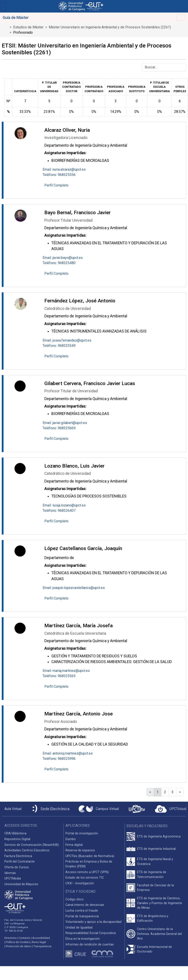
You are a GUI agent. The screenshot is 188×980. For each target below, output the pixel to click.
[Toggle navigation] (3, 6)
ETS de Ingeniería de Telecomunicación (152, 875)
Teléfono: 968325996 (59, 759)
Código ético (75, 899)
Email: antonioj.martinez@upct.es (68, 753)
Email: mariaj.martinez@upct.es (66, 671)
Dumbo (71, 839)
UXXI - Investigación (80, 883)
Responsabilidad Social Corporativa (91, 933)
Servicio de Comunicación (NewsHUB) (32, 845)
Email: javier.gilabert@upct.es (65, 423)
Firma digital (74, 845)
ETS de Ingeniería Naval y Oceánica (155, 862)
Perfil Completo (56, 185)
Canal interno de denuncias (85, 905)
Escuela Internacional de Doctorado (155, 949)
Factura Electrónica (18, 856)
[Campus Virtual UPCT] (99, 809)
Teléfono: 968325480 (59, 263)
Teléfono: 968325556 (59, 175)
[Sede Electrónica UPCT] (50, 809)
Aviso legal (39, 942)
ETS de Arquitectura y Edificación (153, 919)
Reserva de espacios (80, 850)
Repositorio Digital (17, 839)
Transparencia (42, 946)
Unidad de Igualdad (79, 928)
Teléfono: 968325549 (59, 346)
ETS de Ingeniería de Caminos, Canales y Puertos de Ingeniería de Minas (159, 903)
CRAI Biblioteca (15, 833)
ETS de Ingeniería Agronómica (159, 836)
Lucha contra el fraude (82, 911)
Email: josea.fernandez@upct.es (67, 340)
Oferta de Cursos (17, 867)
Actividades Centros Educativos (27, 850)
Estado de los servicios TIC (85, 878)
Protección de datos (19, 946)
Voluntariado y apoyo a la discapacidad (93, 922)
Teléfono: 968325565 (59, 676)
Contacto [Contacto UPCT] (24, 938)
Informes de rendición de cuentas (90, 944)
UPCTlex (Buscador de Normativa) (90, 856)
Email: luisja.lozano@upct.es (64, 505)
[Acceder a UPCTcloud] (171, 809)
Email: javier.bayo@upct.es (63, 258)
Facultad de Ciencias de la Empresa (155, 888)
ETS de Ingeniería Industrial (156, 849)
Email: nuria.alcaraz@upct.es (64, 169)
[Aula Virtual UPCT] (12, 809)
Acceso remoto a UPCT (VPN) (87, 872)
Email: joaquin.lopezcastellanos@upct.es (74, 588)
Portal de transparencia (82, 916)
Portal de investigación (82, 833)
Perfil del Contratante (20, 862)
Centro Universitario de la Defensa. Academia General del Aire (159, 934)
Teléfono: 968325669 (59, 428)
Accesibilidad (41, 938)
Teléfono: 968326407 (59, 511)
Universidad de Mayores (21, 884)
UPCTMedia (13, 879)
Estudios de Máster (28, 27)
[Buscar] (164, 67)
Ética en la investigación (83, 939)
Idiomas (10, 873)
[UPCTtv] (137, 809)
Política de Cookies (18, 942)
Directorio (11, 938)
